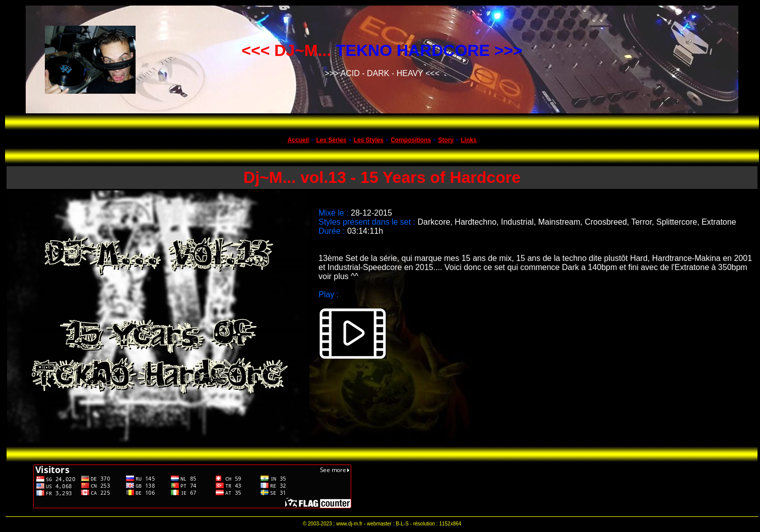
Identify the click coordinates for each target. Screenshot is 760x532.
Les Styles (369, 140)
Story (446, 140)
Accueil (298, 140)
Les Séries (331, 140)
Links (468, 140)
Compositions (411, 140)
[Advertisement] (544, 486)
